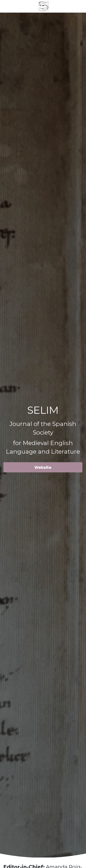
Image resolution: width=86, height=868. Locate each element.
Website (43, 467)
